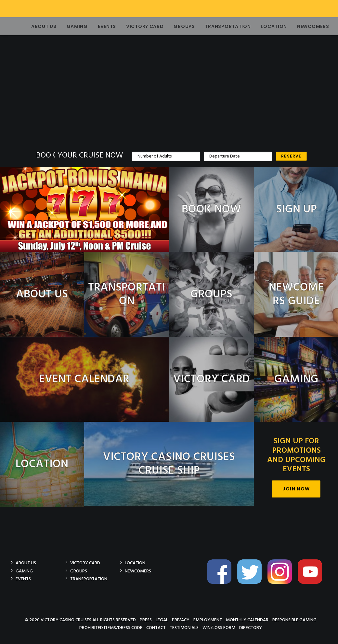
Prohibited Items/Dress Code (111, 628)
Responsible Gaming (294, 620)
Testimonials (184, 628)
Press (146, 620)
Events (98, 26)
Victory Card (136, 26)
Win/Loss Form (219, 628)
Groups (176, 26)
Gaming (69, 26)
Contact (156, 628)
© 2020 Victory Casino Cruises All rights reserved (80, 620)
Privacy (181, 620)
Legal (162, 620)
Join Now (296, 489)
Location (265, 26)
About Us (35, 26)
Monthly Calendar (247, 620)
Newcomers (305, 26)
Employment (208, 620)
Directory (251, 628)
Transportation (220, 26)
